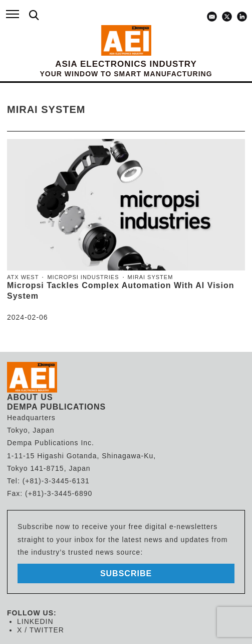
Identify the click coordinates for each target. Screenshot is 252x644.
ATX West (23, 277)
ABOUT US (30, 397)
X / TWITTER (41, 630)
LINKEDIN (35, 621)
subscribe (126, 573)
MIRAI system (151, 277)
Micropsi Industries (83, 277)
